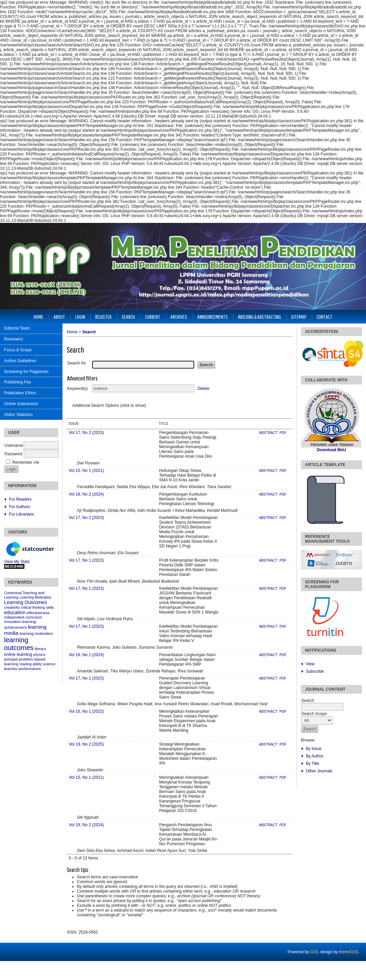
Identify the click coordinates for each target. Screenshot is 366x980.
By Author (314, 756)
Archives (179, 317)
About (59, 317)
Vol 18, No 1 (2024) (86, 655)
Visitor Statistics (18, 415)
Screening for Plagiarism (26, 372)
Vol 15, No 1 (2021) (86, 471)
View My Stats (17, 562)
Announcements (212, 317)
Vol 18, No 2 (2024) (86, 494)
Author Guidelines (20, 361)
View (310, 664)
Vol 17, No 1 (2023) (86, 560)
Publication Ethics (20, 393)
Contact (324, 317)
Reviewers (14, 339)
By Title (312, 764)
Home (38, 317)
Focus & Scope (18, 350)
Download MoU (332, 450)
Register (103, 317)
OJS (314, 952)
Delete (204, 389)
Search (128, 317)
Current (153, 317)
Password (13, 454)
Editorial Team (17, 328)
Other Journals (319, 771)
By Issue (313, 749)
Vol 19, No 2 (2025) (86, 744)
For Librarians (21, 514)
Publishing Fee (17, 382)
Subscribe (315, 671)
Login (80, 317)
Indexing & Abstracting (259, 317)
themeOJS (349, 952)
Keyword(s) (77, 389)
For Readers (20, 499)
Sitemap (299, 317)
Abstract (269, 433)
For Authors (19, 507)
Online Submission (21, 404)
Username (14, 445)
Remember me (26, 462)
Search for (76, 363)
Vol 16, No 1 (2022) (86, 711)
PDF (283, 433)
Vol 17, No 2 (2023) (86, 433)
